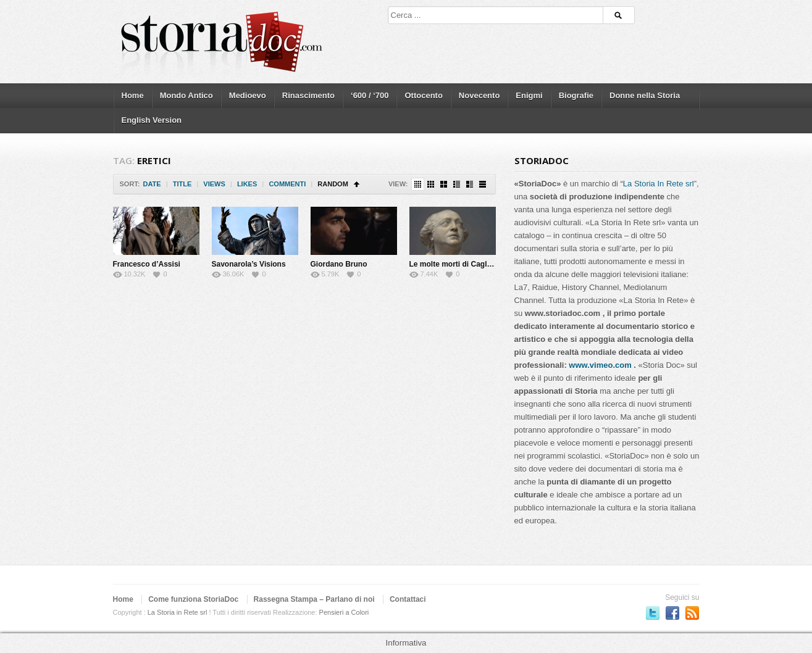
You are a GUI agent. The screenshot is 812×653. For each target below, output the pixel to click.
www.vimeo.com (600, 365)
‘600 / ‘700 (370, 95)
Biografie (576, 95)
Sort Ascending (357, 184)
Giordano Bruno (339, 264)
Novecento (479, 95)
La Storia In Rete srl (659, 184)
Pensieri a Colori (344, 612)
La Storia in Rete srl (178, 612)
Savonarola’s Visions (249, 264)
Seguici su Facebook (672, 613)
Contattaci (408, 599)
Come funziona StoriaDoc (193, 599)
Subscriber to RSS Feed (692, 613)
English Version (152, 120)
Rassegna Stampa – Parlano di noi (314, 599)
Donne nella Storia (645, 95)
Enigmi (529, 95)
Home (133, 95)
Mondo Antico (186, 95)
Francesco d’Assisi (147, 264)
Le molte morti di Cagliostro (458, 264)
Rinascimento (308, 95)
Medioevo (248, 95)
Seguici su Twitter (653, 613)
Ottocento (423, 95)
